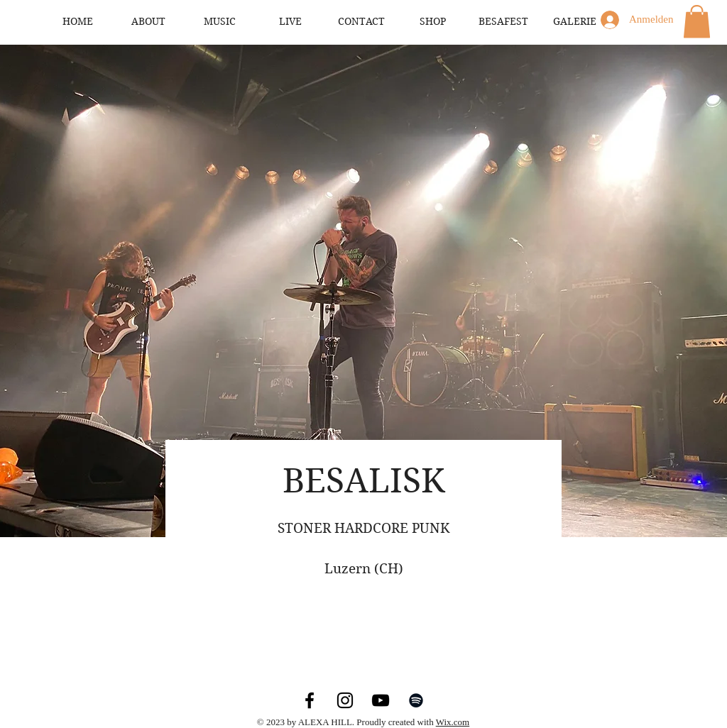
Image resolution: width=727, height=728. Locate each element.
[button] (697, 22)
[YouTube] (381, 700)
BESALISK (364, 481)
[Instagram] (345, 700)
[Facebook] (310, 700)
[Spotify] (416, 700)
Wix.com (453, 722)
